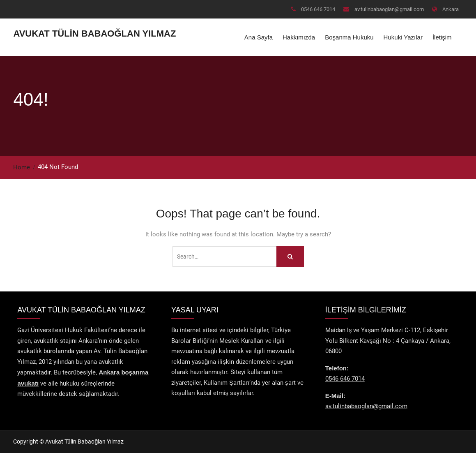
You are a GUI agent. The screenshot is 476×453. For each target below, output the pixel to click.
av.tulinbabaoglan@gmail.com (389, 9)
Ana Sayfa (259, 37)
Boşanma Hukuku (349, 37)
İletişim (442, 37)
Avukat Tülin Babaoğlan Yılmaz (94, 34)
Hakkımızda (299, 37)
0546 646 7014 (318, 9)
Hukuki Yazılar (403, 37)
